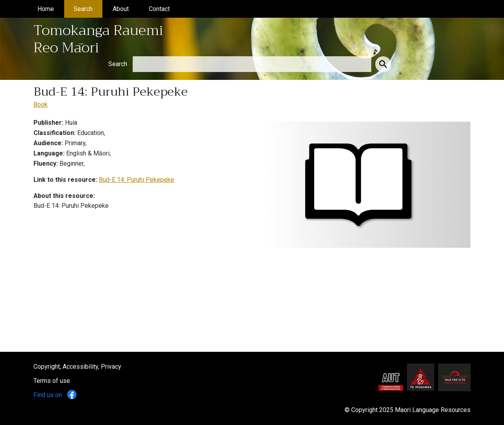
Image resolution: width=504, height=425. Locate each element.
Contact (164, 8)
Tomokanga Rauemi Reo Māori (98, 39)
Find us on (55, 395)
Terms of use (52, 381)
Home (51, 8)
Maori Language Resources (433, 410)
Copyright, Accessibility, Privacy (77, 367)
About (126, 8)
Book (41, 104)
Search (88, 8)
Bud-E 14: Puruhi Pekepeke (136, 180)
